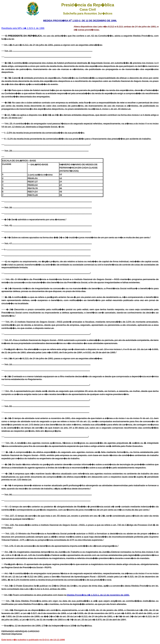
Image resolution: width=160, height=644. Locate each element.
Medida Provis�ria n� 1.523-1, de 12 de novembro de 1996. (98, 595)
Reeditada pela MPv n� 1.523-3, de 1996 (23, 28)
